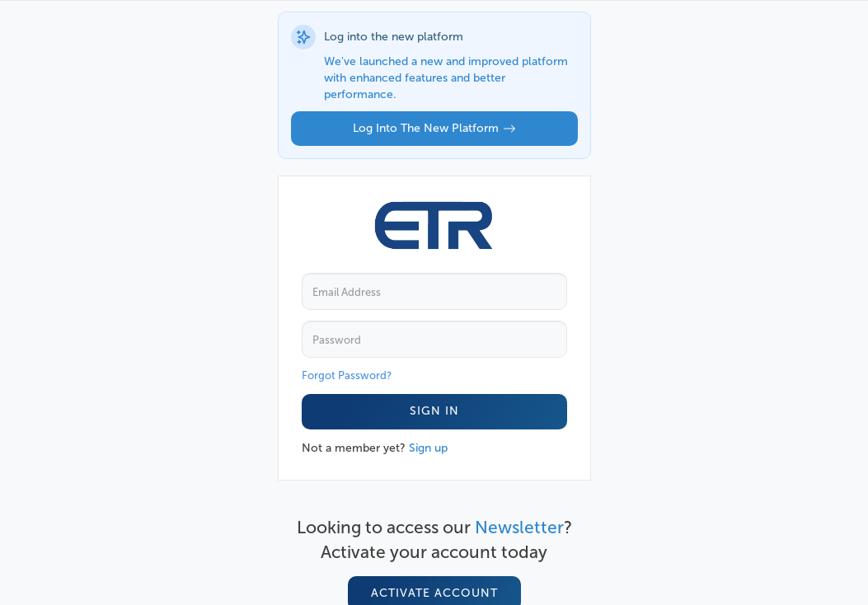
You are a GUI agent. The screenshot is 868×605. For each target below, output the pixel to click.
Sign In (434, 411)
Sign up (428, 448)
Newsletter (519, 527)
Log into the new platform (434, 128)
